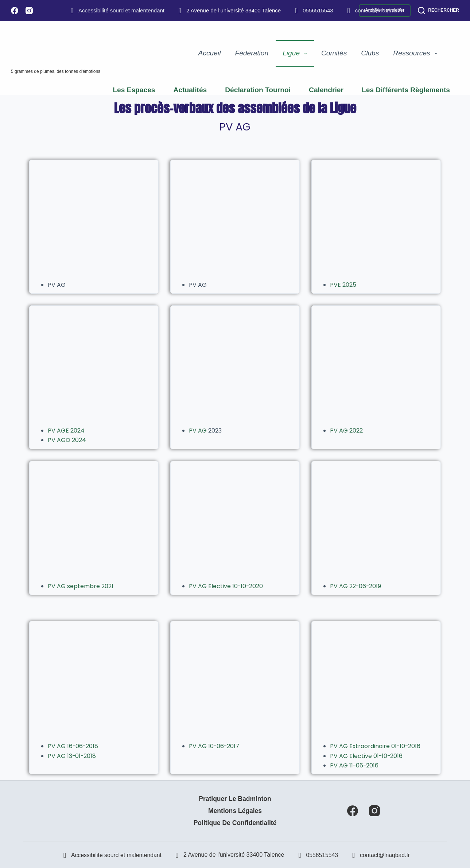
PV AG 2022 (346, 431)
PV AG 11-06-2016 (355, 765)
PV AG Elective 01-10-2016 (367, 756)
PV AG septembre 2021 (81, 586)
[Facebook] (15, 11)
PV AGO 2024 (67, 440)
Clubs (370, 53)
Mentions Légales (235, 811)
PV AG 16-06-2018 (73, 746)
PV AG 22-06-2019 (356, 586)
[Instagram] (29, 11)
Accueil (210, 53)
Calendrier (326, 90)
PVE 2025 (343, 285)
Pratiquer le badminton (235, 799)
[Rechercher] (438, 11)
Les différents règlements (406, 90)
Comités (334, 53)
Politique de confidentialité (235, 823)
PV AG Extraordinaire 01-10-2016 (376, 746)
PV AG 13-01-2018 (72, 756)
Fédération (252, 53)
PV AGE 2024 (66, 431)
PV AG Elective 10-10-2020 (226, 586)
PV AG (199, 431)
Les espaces (134, 90)
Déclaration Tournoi (258, 90)
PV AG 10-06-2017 (214, 746)
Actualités (190, 90)
